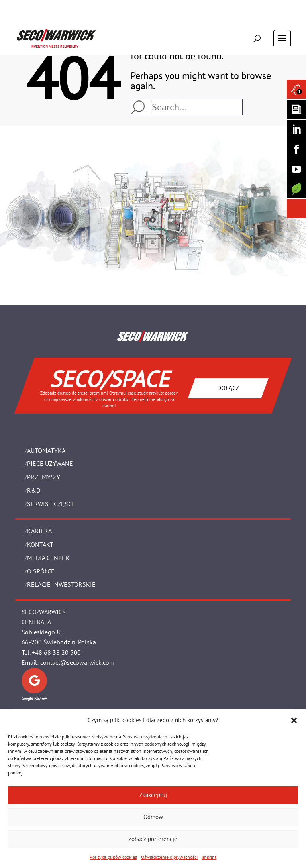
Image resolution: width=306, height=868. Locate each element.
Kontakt (40, 544)
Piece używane (50, 463)
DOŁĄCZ (228, 388)
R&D (34, 490)
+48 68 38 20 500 (56, 652)
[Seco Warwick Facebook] (296, 149)
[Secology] (296, 189)
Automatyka (46, 450)
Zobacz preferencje (153, 839)
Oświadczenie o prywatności (169, 857)
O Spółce (41, 571)
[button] (294, 720)
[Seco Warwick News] (296, 89)
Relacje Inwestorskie (61, 584)
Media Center (48, 558)
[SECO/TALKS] (296, 169)
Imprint (209, 857)
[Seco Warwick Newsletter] (296, 109)
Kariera (39, 531)
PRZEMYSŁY (44, 477)
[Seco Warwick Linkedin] (296, 129)
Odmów (153, 817)
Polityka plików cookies (113, 857)
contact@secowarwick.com (77, 662)
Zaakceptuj (153, 795)
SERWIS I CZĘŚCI (50, 504)
